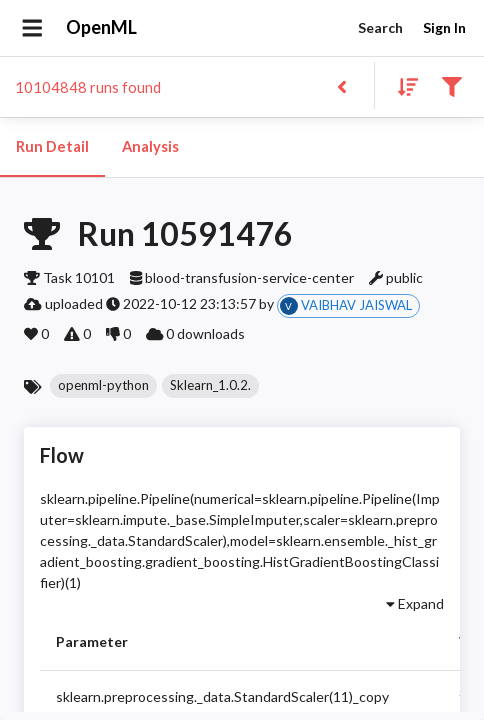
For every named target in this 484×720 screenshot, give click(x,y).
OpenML (102, 28)
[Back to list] (341, 85)
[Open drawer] (32, 28)
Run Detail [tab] (52, 147)
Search (380, 28)
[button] (103, 386)
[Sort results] (402, 85)
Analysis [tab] (150, 147)
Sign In (444, 28)
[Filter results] (451, 85)
